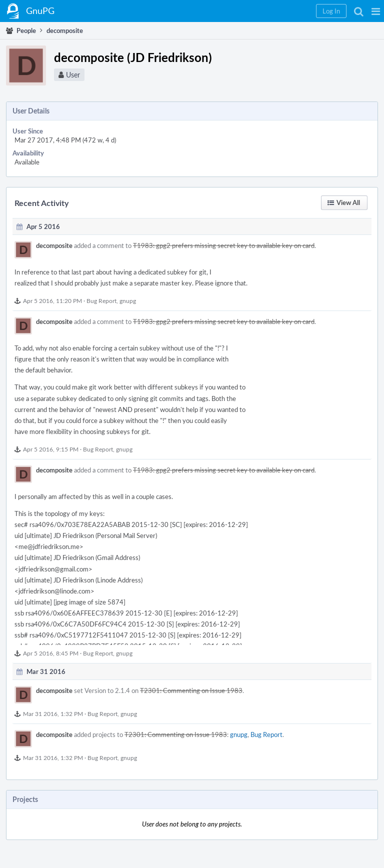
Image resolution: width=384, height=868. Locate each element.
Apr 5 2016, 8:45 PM (51, 653)
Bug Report (101, 300)
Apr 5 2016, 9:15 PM (51, 449)
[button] (376, 11)
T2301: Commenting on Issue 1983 (191, 690)
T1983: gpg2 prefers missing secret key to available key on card (224, 245)
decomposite (54, 245)
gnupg (128, 300)
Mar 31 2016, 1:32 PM (53, 713)
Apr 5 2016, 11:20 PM (52, 300)
